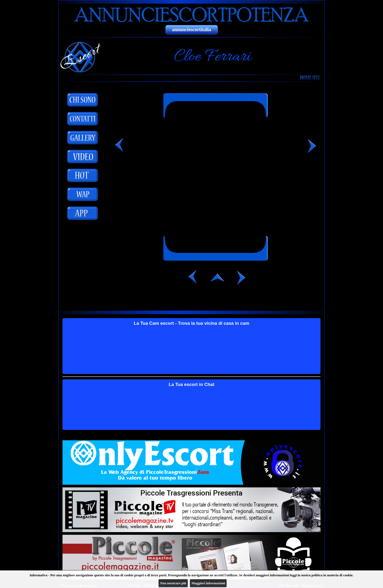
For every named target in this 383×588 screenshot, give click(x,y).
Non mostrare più (173, 583)
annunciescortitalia (192, 30)
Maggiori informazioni (208, 583)
